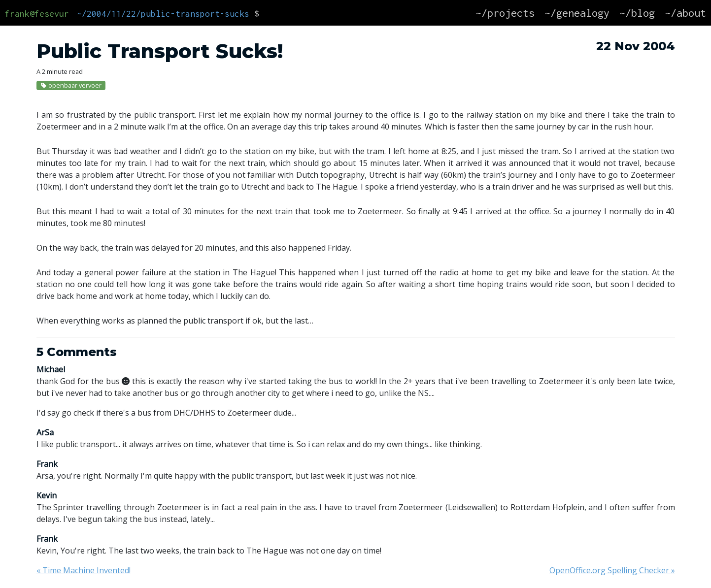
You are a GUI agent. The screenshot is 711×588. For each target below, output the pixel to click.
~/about (685, 13)
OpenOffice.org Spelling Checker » (612, 570)
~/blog (637, 13)
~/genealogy (577, 13)
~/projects (505, 13)
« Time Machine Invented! (84, 570)
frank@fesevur (37, 14)
